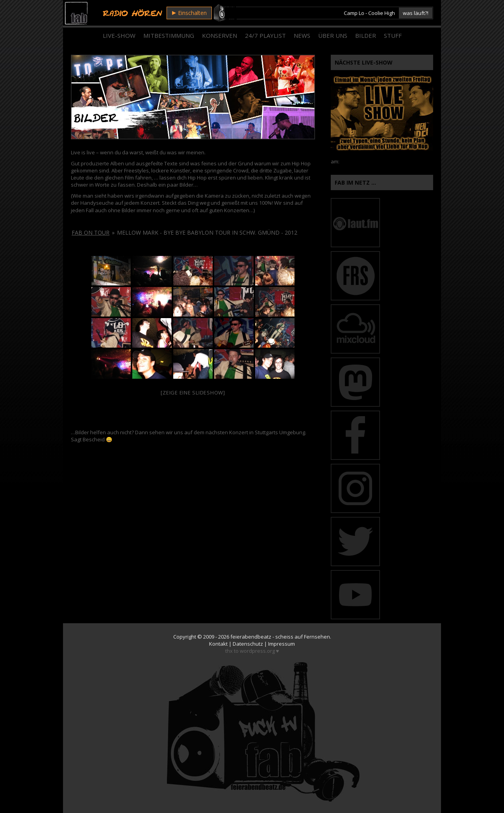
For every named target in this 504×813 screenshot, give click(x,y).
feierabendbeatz (251, 637)
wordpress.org (257, 651)
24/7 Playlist (265, 35)
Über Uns (333, 35)
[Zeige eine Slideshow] (193, 393)
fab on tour (91, 232)
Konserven (220, 35)
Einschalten (189, 13)
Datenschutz (248, 644)
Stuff (393, 35)
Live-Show (119, 35)
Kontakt (218, 644)
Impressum (282, 644)
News (302, 35)
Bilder (366, 35)
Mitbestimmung (169, 35)
